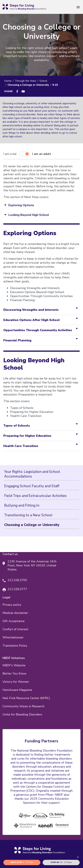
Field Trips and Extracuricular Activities (35, 496)
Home (8, 81)
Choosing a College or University (32, 525)
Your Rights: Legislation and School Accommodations (32, 474)
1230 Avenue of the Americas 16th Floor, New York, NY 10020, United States (32, 565)
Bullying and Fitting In (22, 505)
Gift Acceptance (14, 621)
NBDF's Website (14, 665)
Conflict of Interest (15, 629)
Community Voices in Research (23, 706)
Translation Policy (15, 646)
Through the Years (25, 81)
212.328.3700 (17, 580)
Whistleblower (13, 637)
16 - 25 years (61, 862)
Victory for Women (16, 682)
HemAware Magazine (17, 690)
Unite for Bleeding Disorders (22, 714)
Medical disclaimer (15, 613)
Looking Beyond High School (29, 215)
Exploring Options (21, 205)
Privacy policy (12, 605)
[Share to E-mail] (23, 91)
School (43, 81)
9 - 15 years (22, 862)
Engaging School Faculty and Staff (32, 486)
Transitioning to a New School (28, 515)
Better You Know (14, 674)
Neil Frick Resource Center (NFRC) (26, 698)
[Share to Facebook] (17, 91)
